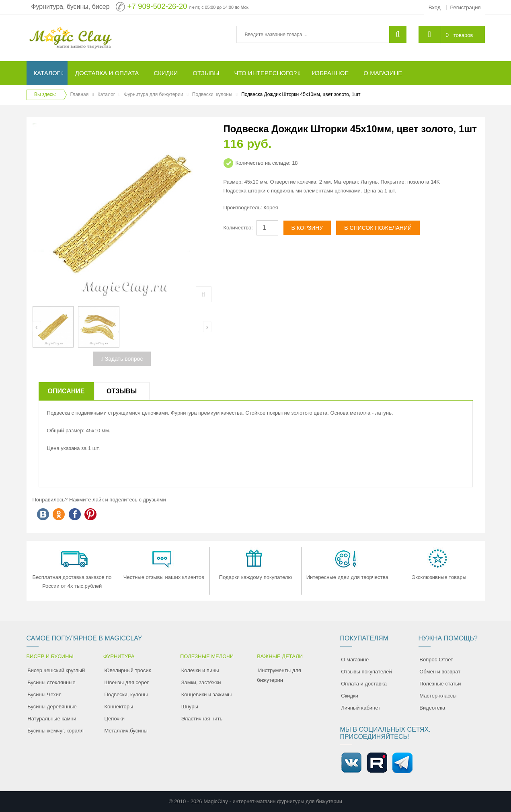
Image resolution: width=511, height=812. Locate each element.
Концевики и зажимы (207, 694)
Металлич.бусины (126, 731)
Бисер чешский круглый (56, 670)
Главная (80, 94)
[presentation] (37, 327)
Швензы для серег (127, 682)
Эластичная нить (202, 719)
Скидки (350, 696)
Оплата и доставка (364, 684)
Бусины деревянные (52, 707)
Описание (66, 391)
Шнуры (190, 707)
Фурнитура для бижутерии (154, 94)
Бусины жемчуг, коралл (55, 731)
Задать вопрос (122, 359)
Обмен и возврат (440, 672)
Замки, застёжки (201, 682)
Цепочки (115, 719)
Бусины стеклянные (51, 682)
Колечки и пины (200, 670)
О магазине (355, 660)
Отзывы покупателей (366, 672)
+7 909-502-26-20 (157, 6)
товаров (463, 35)
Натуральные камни (52, 719)
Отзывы (122, 391)
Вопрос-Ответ (436, 660)
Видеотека (432, 708)
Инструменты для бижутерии (279, 675)
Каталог (107, 94)
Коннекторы (119, 707)
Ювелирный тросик (128, 670)
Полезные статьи (440, 684)
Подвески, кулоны (212, 94)
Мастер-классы (438, 696)
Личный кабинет (361, 708)
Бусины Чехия (44, 694)
